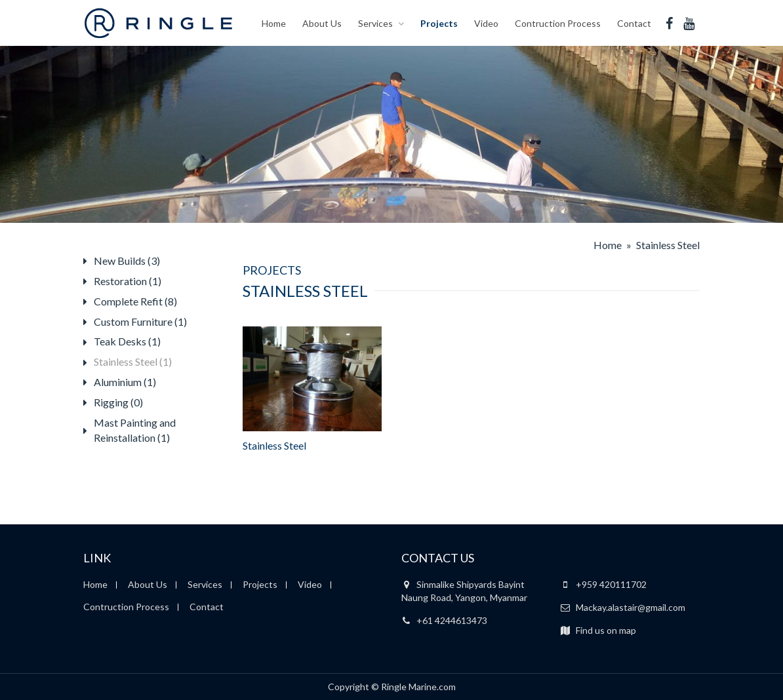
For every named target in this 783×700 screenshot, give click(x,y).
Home (274, 23)
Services (375, 23)
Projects (439, 23)
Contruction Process (558, 23)
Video (486, 23)
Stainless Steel (274, 445)
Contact (634, 23)
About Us (322, 23)
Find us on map (598, 630)
